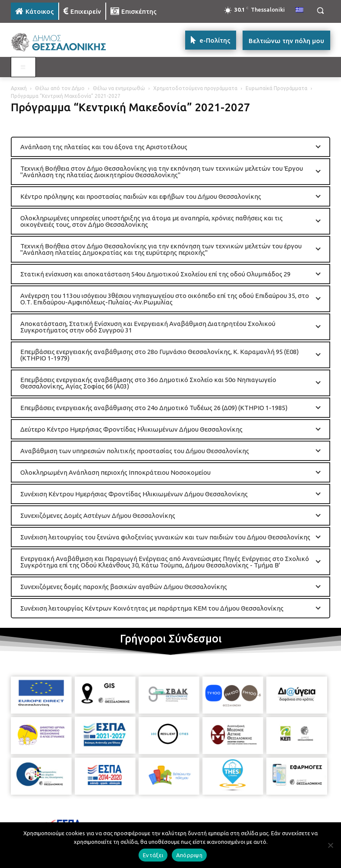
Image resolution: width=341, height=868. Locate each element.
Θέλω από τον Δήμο (60, 88)
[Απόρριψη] (330, 845)
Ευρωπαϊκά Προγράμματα (276, 88)
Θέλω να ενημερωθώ (119, 88)
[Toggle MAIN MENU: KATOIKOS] (23, 67)
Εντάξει (153, 855)
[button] (320, 11)
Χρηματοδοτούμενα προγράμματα (195, 88)
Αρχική (19, 88)
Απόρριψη (189, 855)
